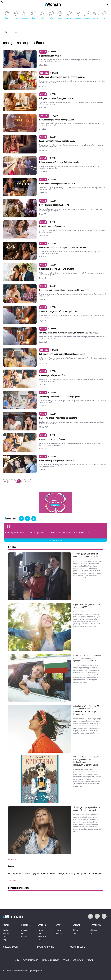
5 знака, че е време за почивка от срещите (58, 418)
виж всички (12, 859)
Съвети (58, 930)
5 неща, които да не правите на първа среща (59, 311)
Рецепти (24, 937)
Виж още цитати (56, 540)
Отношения (59, 933)
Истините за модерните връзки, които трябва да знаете (64, 290)
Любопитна (96, 925)
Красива (7, 925)
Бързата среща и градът (50, 56)
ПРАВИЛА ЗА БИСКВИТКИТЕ (50, 960)
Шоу (74, 933)
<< (5, 481)
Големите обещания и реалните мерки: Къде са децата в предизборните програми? (87, 658)
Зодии (40, 940)
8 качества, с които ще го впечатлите (56, 269)
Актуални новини (11, 947)
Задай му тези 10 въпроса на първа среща (57, 141)
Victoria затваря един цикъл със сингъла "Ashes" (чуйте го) (87, 809)
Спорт (5, 937)
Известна (77, 925)
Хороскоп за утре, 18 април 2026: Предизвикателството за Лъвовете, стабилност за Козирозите (87, 710)
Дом (22, 933)
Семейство (24, 930)
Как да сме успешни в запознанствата (56, 98)
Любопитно (94, 930)
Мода (5, 940)
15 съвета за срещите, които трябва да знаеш (60, 397)
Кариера (41, 930)
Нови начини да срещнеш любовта (54, 205)
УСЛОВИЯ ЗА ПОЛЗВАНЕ (30, 960)
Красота (6, 933)
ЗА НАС (17, 960)
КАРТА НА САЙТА (78, 960)
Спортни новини (78, 947)
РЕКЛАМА (66, 960)
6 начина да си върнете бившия (53, 375)
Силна (40, 933)
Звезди (75, 930)
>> (29, 481)
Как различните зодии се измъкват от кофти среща (62, 354)
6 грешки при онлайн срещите (52, 226)
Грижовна (25, 925)
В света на (42, 937)
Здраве (5, 930)
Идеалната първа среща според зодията (57, 120)
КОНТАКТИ (90, 960)
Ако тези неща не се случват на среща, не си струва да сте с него (69, 333)
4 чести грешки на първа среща (53, 439)
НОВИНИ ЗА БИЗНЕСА (45, 947)
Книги (92, 933)
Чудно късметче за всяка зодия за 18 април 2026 (87, 606)
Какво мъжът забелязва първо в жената (57, 461)
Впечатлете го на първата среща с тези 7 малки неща (63, 248)
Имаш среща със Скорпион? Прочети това (58, 184)
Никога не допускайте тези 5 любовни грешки (59, 162)
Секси (43, 52)
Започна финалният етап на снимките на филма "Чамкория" (87, 555)
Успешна (44, 73)
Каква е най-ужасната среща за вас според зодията (62, 77)
